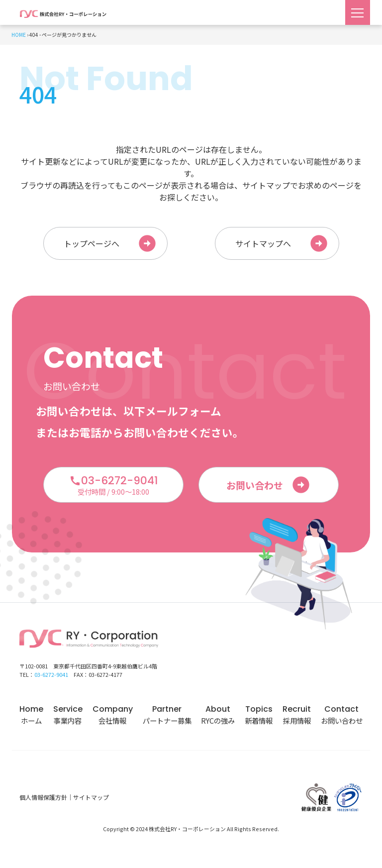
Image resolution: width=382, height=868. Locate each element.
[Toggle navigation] (358, 12)
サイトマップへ (282, 245)
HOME (19, 35)
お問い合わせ (269, 488)
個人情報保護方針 (43, 800)
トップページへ (110, 245)
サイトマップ (91, 800)
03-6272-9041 (51, 677)
